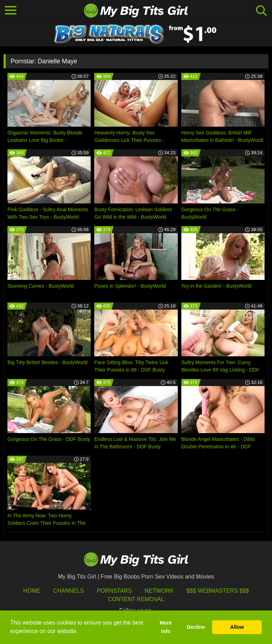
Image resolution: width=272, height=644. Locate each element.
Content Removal (136, 599)
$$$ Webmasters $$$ (218, 591)
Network (159, 591)
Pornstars (114, 591)
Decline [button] (196, 627)
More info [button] (166, 627)
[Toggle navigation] (11, 11)
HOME (32, 591)
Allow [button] (237, 627)
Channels (69, 591)
